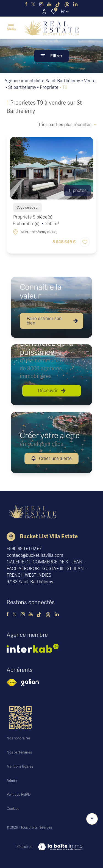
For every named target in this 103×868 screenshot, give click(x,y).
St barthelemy (22, 87)
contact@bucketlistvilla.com (35, 555)
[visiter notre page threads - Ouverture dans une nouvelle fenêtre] (67, 4)
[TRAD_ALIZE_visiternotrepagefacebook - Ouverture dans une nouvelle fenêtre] (26, 4)
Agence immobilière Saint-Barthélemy (42, 81)
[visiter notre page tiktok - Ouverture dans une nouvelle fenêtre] (58, 4)
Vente (90, 81)
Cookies (13, 809)
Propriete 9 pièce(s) (36, 221)
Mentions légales (20, 766)
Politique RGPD (19, 795)
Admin (12, 781)
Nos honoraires (19, 738)
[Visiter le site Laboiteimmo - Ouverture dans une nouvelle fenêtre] (60, 847)
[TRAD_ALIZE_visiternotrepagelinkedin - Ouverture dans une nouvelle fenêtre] (75, 4)
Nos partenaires (19, 752)
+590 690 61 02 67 (24, 549)
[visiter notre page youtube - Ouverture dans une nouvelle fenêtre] (49, 4)
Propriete (49, 87)
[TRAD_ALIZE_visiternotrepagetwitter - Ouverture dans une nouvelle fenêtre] (33, 4)
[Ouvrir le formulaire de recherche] (51, 56)
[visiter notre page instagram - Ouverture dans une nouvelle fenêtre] (41, 4)
